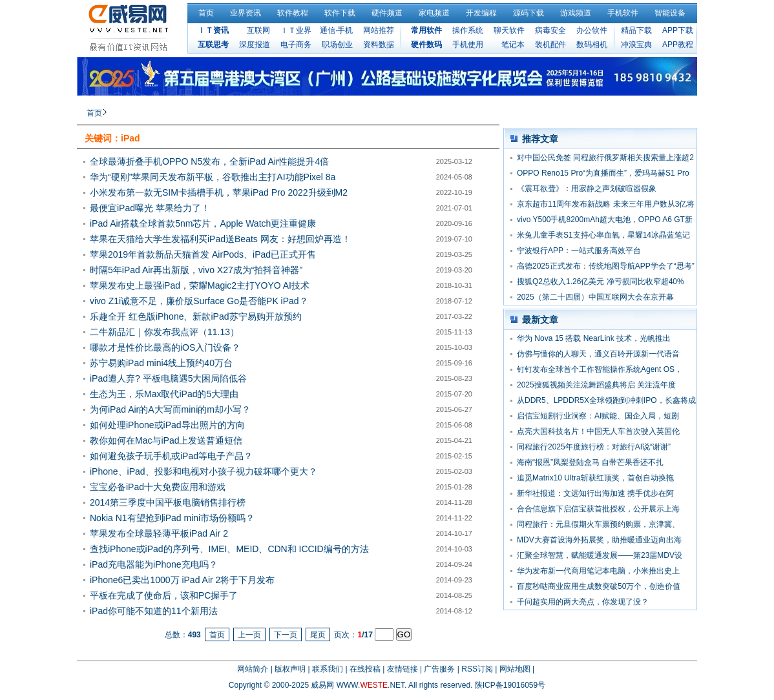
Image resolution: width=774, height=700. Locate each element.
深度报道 (255, 45)
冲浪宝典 (636, 45)
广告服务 (439, 669)
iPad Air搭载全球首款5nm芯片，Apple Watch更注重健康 (203, 223)
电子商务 (296, 45)
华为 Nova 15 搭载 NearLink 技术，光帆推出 (594, 338)
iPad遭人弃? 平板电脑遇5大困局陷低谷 (168, 378)
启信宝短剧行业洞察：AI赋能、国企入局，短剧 (598, 416)
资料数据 (379, 45)
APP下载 (678, 30)
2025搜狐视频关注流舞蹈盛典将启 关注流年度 (596, 385)
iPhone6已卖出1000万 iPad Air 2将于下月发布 (182, 580)
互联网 (258, 30)
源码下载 (528, 13)
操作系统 (468, 30)
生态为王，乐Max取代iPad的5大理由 (164, 394)
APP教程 (678, 45)
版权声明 (290, 669)
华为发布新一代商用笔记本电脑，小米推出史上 (598, 571)
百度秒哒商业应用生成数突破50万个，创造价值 (599, 586)
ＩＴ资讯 (213, 30)
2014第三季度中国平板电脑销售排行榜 (168, 502)
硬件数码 (426, 45)
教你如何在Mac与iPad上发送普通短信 (166, 440)
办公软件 (592, 30)
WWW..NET (371, 685)
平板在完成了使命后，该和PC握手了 (164, 595)
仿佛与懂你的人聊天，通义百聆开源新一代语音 (598, 354)
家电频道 (434, 13)
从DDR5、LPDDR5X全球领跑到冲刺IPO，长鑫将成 (606, 400)
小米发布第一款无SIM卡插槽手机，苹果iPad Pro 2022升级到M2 (219, 192)
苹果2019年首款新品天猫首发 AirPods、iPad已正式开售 (203, 254)
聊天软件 (509, 30)
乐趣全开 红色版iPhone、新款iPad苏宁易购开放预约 (196, 316)
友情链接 (403, 669)
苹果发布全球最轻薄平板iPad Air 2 (159, 533)
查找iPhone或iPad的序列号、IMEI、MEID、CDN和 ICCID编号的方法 (229, 549)
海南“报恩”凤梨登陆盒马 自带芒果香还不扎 (590, 462)
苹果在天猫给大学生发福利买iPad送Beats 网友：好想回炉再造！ (220, 239)
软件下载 (340, 13)
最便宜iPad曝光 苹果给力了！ (150, 208)
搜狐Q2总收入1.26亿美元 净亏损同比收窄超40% (601, 282)
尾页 (318, 635)
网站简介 (253, 669)
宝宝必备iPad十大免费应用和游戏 (158, 487)
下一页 (286, 635)
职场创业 (337, 45)
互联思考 (213, 45)
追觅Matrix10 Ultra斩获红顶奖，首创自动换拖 (595, 478)
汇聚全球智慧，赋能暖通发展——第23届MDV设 (600, 555)
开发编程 (481, 13)
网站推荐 (379, 30)
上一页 (249, 635)
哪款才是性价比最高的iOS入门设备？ (165, 347)
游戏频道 (576, 13)
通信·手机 (336, 30)
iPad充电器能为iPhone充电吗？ (154, 564)
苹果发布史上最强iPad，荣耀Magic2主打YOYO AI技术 (200, 285)
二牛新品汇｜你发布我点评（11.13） (164, 332)
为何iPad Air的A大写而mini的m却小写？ (170, 409)
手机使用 (468, 45)
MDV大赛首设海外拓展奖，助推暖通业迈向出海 (599, 540)
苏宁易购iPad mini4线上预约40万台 (161, 363)
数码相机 (592, 45)
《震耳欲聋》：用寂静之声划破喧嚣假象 (587, 189)
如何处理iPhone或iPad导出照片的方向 (167, 425)
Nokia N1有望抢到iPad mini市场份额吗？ (172, 518)
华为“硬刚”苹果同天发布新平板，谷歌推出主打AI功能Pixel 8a (213, 177)
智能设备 (670, 13)
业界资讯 (246, 13)
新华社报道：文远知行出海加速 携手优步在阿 (595, 493)
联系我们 (328, 669)
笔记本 (513, 45)
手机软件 (623, 13)
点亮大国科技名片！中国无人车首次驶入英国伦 (598, 431)
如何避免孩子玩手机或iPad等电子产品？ (171, 456)
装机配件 (550, 45)
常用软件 (426, 30)
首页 (206, 13)
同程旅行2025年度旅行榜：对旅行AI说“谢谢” (594, 447)
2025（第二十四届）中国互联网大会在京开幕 (595, 297)
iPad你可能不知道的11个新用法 (154, 611)
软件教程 (293, 13)
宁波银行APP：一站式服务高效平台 (579, 251)
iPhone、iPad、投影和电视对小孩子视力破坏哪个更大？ (204, 471)
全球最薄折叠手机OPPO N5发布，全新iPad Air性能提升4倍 (209, 161)
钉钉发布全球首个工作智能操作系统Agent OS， (600, 369)
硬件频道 (387, 13)
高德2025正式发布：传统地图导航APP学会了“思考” (606, 266)
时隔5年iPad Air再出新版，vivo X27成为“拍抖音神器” (196, 270)
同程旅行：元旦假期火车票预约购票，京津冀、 (598, 524)
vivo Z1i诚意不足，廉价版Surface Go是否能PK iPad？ (199, 301)
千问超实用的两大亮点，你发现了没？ (583, 602)
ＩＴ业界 (296, 30)
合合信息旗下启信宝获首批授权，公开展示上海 (598, 509)
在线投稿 (365, 669)
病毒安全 (550, 30)
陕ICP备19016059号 (510, 685)
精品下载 (636, 30)
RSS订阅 (477, 669)
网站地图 (515, 669)
